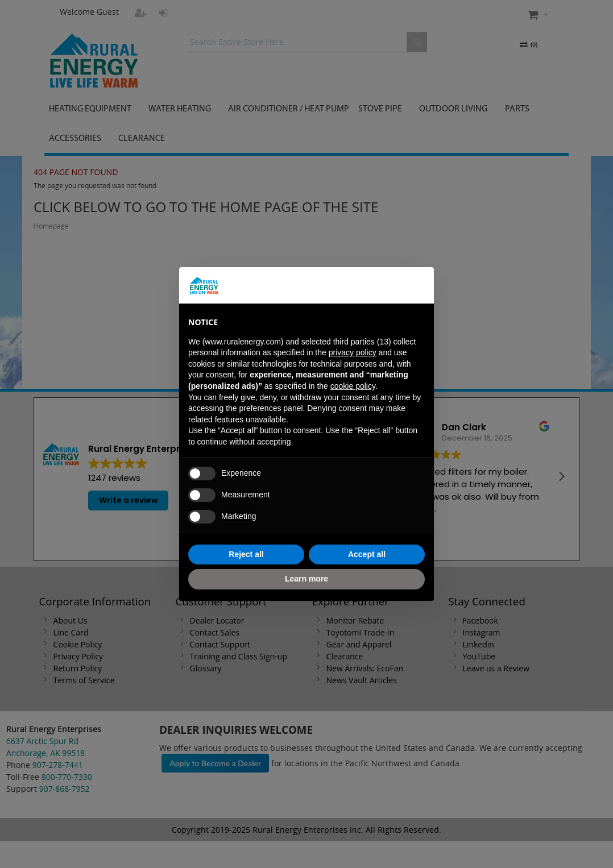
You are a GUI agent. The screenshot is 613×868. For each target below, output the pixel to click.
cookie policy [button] (353, 386)
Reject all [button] (246, 554)
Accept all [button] (367, 554)
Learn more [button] (306, 579)
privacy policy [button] (353, 352)
